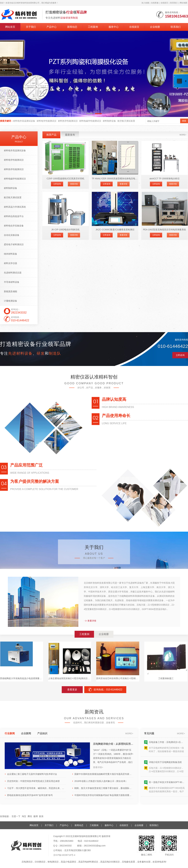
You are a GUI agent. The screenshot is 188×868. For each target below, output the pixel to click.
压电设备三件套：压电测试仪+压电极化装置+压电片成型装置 (167, 744)
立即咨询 (57, 184)
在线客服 (155, 3)
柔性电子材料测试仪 (14, 244)
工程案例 (93, 27)
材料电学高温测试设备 (24, 121)
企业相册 (155, 27)
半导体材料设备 (12, 282)
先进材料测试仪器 (13, 273)
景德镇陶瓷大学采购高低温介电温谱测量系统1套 (22, 678)
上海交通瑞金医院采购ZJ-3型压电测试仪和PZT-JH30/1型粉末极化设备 (70, 678)
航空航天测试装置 (126, 121)
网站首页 (10, 27)
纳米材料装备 (10, 254)
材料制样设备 (109, 121)
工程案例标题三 (166, 678)
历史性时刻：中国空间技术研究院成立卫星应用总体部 (33, 781)
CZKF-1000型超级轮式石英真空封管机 (65, 179)
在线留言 (164, 3)
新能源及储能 (10, 291)
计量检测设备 (10, 301)
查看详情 (74, 184)
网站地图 (183, 3)
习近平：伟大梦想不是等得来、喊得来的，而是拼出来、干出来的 (36, 788)
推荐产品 (51, 135)
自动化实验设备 (12, 235)
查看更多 (72, 690)
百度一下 (16, 816)
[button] (90, 114)
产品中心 (52, 27)
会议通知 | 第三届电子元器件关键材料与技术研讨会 (32, 774)
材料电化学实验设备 (14, 226)
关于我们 (31, 27)
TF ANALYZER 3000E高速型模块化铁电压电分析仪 (115, 179)
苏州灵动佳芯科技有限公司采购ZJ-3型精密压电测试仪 (118, 678)
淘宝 (24, 816)
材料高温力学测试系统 (15, 207)
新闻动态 (72, 27)
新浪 (41, 816)
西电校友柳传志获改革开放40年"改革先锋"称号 (30, 795)
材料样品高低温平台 (14, 216)
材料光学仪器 (10, 263)
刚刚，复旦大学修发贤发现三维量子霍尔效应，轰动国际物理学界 (104, 788)
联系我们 (174, 3)
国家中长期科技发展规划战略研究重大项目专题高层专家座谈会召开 (104, 774)
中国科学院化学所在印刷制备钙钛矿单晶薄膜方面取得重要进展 (104, 795)
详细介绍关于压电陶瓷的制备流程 (165, 764)
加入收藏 (145, 3)
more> (183, 135)
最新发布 (70, 135)
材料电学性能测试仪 (47, 121)
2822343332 (66, 846)
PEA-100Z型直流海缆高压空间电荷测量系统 (165, 230)
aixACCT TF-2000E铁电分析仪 (164, 179)
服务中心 (114, 27)
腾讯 (30, 816)
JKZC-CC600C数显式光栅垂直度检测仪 (115, 230)
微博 (36, 816)
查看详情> (98, 767)
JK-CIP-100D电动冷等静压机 (65, 230)
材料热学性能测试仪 (68, 121)
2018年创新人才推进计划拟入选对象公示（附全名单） (101, 781)
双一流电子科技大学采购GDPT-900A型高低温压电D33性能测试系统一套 (167, 784)
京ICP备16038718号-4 (64, 855)
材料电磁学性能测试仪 (90, 121)
